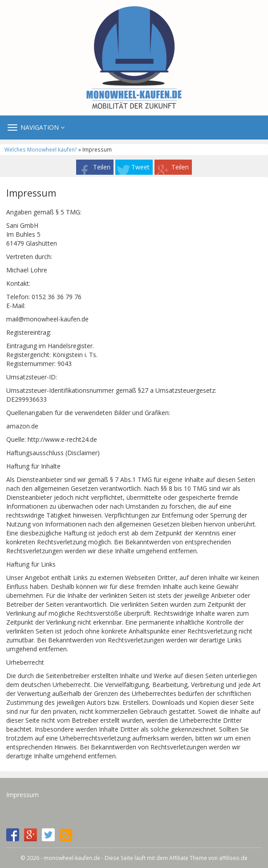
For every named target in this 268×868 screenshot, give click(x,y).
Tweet (140, 167)
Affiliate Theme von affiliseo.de (208, 858)
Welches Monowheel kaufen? (41, 149)
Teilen (102, 167)
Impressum (22, 795)
